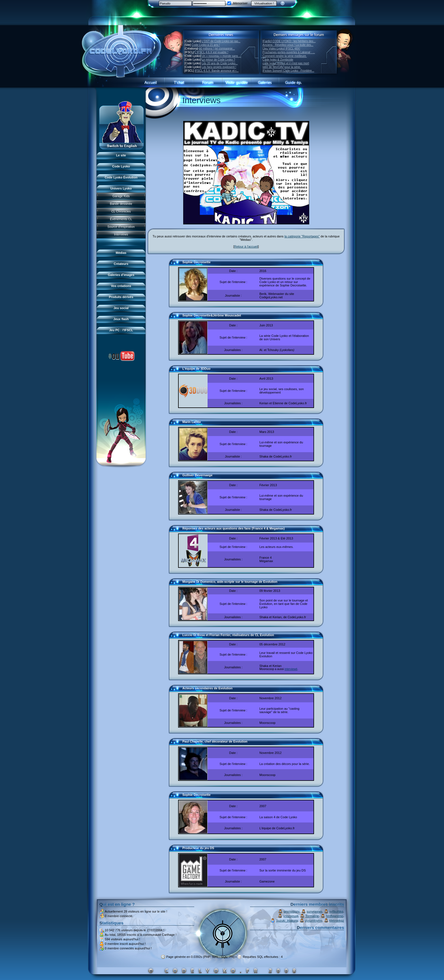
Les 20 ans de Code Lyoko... (220, 63)
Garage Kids (121, 196)
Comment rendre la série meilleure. (285, 56)
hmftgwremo (335, 916)
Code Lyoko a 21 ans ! (206, 45)
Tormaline (312, 916)
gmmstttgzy (291, 911)
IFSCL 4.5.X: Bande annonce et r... (217, 71)
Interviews (121, 234)
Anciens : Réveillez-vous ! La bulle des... (288, 45)
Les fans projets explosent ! (219, 67)
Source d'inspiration (121, 227)
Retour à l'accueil (246, 246)
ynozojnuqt (291, 916)
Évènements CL (121, 219)
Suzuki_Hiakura (287, 921)
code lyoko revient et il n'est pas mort (286, 63)
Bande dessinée (121, 204)
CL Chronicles (121, 211)
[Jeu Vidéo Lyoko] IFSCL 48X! (281, 49)
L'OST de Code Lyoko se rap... (221, 41)
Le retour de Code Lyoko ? (218, 60)
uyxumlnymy (314, 921)
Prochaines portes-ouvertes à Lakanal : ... (289, 52)
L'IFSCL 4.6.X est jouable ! (212, 52)
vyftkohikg (336, 911)
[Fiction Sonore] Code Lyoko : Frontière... (288, 71)
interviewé (291, 669)
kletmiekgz (337, 921)
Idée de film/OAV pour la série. (282, 67)
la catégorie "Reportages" (302, 236)
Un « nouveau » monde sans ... (221, 56)
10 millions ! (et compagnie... (217, 49)
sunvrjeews (314, 911)
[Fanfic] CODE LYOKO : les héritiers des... (289, 41)
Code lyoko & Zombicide (278, 60)
